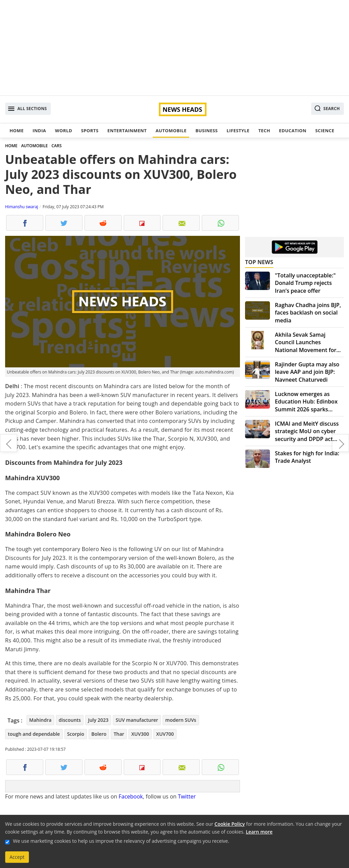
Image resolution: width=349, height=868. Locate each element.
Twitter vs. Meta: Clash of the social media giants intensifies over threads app (9, 443)
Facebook (131, 796)
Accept (17, 857)
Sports (90, 131)
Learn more (259, 832)
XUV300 (140, 734)
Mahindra (41, 720)
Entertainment (127, 131)
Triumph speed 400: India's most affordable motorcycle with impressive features (340, 443)
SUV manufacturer (137, 720)
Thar (119, 734)
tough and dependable (34, 734)
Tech (264, 131)
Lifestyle (238, 131)
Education (293, 131)
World (63, 131)
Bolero (99, 734)
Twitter (187, 796)
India (39, 131)
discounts (70, 720)
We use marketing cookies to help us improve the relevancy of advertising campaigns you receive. (121, 841)
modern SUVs (181, 720)
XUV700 (165, 734)
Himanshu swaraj (22, 207)
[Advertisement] (174, 48)
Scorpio (76, 734)
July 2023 (98, 720)
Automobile (171, 131)
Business (206, 131)
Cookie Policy (230, 824)
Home (17, 131)
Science (325, 131)
